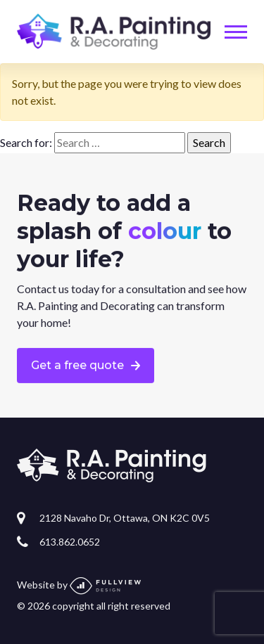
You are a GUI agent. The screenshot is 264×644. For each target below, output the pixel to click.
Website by (79, 585)
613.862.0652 (70, 542)
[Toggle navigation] (236, 32)
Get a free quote (77, 365)
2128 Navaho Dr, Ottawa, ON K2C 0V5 (125, 518)
